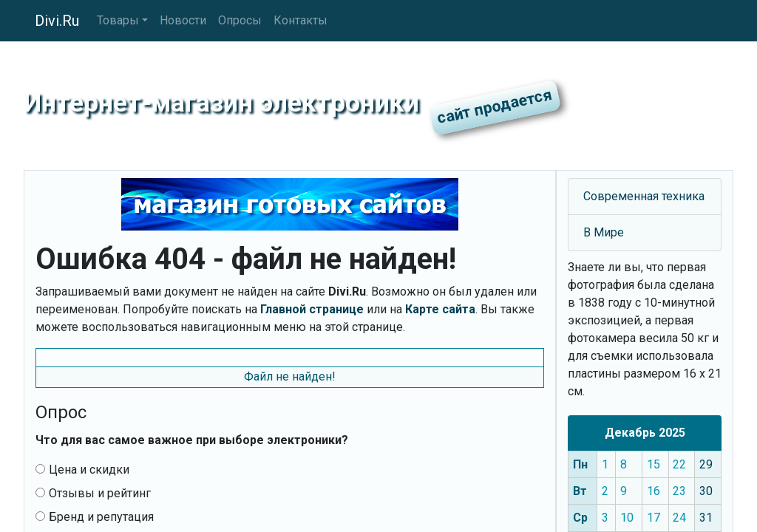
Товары (118, 20)
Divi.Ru (57, 21)
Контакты (301, 20)
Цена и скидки (82, 470)
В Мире (604, 232)
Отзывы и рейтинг (93, 493)
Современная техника (644, 196)
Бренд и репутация (95, 517)
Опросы (240, 20)
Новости (183, 20)
